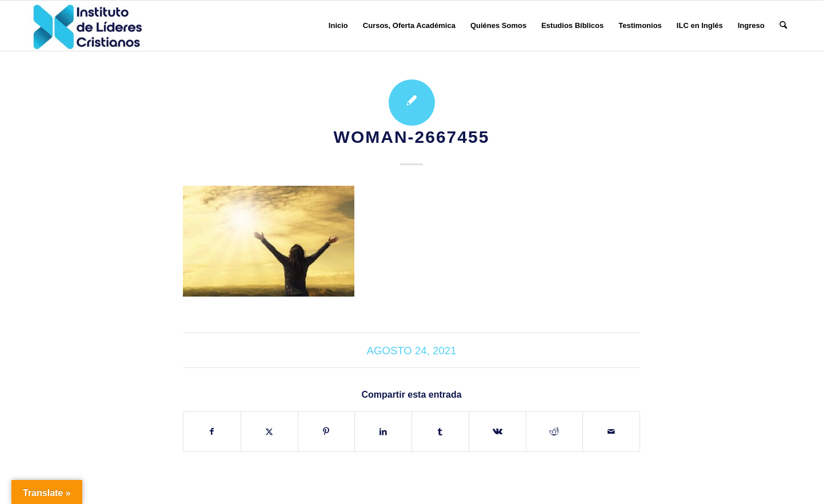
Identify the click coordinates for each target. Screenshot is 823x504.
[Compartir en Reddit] (555, 432)
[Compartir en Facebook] (212, 432)
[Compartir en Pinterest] (327, 432)
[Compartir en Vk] (498, 432)
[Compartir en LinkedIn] (383, 432)
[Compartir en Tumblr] (440, 432)
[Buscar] (783, 26)
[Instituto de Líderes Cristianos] (87, 26)
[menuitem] (338, 26)
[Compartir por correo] (611, 432)
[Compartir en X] (269, 432)
